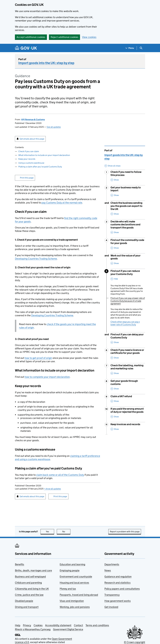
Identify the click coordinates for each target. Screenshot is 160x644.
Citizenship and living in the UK (32, 589)
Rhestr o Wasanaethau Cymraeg (33, 629)
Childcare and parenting (28, 583)
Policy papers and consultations (122, 589)
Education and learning (72, 564)
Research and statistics (117, 583)
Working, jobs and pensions (75, 607)
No (66, 532)
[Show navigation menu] (130, 48)
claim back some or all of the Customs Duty (60, 475)
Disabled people (24, 601)
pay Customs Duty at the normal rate (62, 203)
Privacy (27, 625)
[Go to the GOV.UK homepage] (26, 48)
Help (18, 625)
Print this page (27, 178)
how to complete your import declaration (47, 377)
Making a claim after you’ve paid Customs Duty (40, 167)
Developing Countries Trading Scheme (36, 259)
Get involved (111, 607)
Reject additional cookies (64, 37)
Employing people (70, 570)
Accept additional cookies (31, 37)
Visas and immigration (72, 601)
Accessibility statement (58, 625)
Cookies (38, 625)
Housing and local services (74, 583)
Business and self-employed (30, 577)
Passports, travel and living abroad (79, 595)
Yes (50, 532)
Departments (112, 564)
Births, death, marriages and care (33, 570)
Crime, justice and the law (29, 595)
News (108, 570)
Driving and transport (27, 607)
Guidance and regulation (118, 577)
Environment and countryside (76, 577)
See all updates (54, 127)
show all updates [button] (52, 489)
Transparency (112, 595)
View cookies (89, 37)
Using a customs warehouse (31, 163)
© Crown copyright (135, 642)
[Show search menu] (141, 48)
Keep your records (27, 159)
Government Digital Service (68, 629)
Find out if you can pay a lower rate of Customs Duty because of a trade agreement (128, 301)
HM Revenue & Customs (33, 119)
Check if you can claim (29, 151)
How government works (118, 601)
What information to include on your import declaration (44, 155)
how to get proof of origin (38, 358)
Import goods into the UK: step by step (46, 63)
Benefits (20, 564)
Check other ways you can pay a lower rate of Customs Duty (125, 323)
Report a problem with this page (125, 532)
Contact (78, 625)
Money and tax (68, 589)
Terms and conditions (97, 625)
